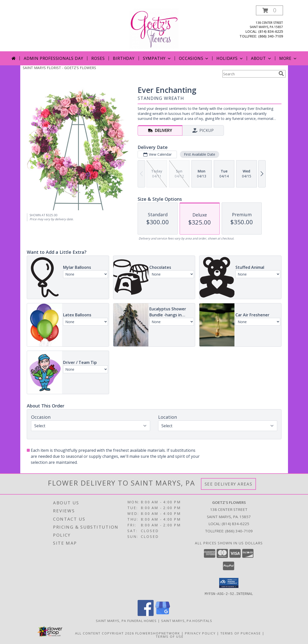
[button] (269, 10)
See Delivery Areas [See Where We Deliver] (229, 484)
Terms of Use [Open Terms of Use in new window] (170, 636)
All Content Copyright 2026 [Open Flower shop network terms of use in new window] (105, 633)
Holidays (230, 58)
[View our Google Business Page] (163, 614)
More (288, 58)
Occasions (194, 58)
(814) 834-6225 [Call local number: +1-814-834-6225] (271, 31)
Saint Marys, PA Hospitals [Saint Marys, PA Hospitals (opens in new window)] (187, 620)
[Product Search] (249, 74)
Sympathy (157, 58)
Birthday (124, 58)
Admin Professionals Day (53, 58)
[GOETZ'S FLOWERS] (154, 28)
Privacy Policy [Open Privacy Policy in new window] (200, 633)
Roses (98, 58)
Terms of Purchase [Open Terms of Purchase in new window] (241, 633)
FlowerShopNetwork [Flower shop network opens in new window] (158, 633)
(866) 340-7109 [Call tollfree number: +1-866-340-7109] (271, 36)
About (261, 58)
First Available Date (199, 154)
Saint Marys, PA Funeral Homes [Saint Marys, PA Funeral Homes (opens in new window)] (126, 620)
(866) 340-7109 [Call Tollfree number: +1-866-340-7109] (239, 531)
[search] (281, 74)
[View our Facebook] (146, 614)
